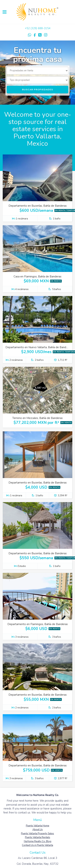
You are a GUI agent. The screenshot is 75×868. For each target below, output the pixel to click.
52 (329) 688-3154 (38, 28)
